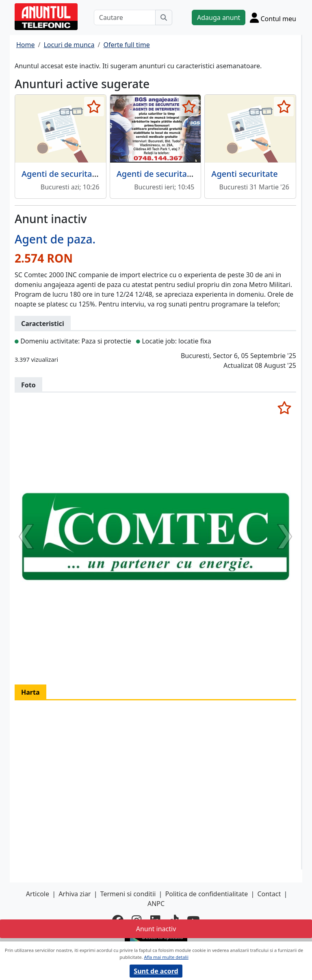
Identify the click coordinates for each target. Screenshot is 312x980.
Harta (30, 692)
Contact (269, 894)
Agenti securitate (244, 174)
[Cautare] (125, 17)
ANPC (156, 904)
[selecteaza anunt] (94, 106)
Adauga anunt (219, 17)
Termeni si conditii (128, 894)
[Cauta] (164, 17)
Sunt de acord (156, 971)
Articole (38, 894)
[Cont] (273, 17)
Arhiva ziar (75, 894)
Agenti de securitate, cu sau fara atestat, (100, 174)
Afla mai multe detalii (166, 957)
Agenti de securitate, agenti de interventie (198, 174)
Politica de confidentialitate (207, 894)
